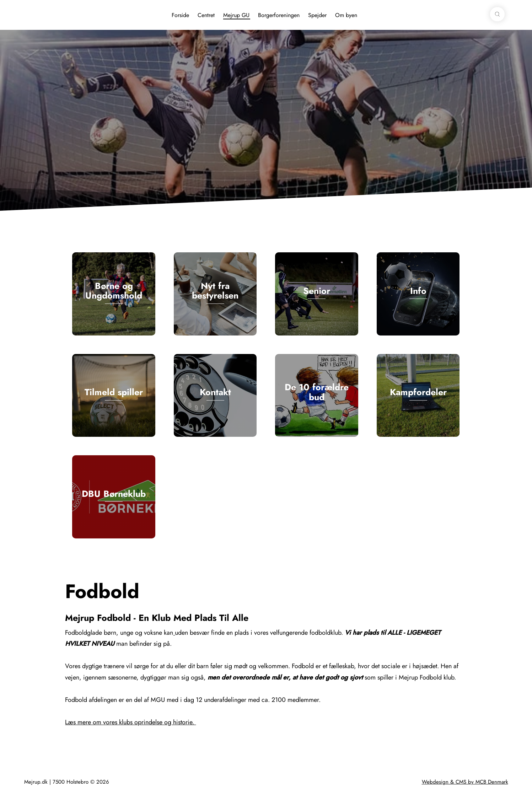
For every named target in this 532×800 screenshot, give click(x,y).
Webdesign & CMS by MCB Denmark (465, 782)
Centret (206, 15)
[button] (497, 14)
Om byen (346, 15)
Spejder (317, 15)
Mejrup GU (236, 15)
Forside (180, 15)
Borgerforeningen (279, 15)
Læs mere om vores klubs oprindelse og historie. (130, 722)
